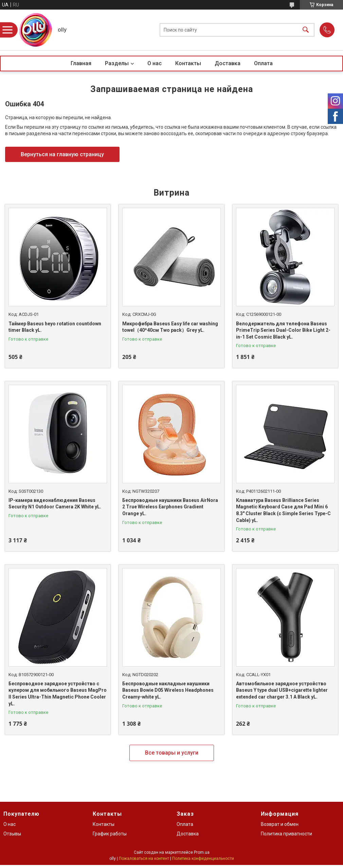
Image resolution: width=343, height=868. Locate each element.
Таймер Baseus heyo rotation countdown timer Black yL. (55, 327)
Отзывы (12, 834)
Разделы (117, 63)
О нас (155, 63)
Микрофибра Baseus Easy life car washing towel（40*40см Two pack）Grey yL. (170, 327)
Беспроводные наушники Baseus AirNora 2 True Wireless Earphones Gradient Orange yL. (170, 507)
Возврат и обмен (280, 824)
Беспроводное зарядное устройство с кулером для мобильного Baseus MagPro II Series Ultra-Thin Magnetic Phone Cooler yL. (58, 694)
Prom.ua (202, 852)
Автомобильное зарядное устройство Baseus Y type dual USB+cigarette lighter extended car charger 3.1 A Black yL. (282, 690)
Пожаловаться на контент (144, 858)
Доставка (228, 63)
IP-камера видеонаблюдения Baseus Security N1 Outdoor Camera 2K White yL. (55, 504)
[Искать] (306, 30)
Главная (81, 63)
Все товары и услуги (172, 753)
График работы (110, 834)
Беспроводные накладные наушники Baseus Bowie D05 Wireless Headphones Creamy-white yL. (168, 690)
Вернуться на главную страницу (62, 154)
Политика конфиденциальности (203, 858)
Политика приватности (286, 834)
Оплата (263, 63)
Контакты (188, 63)
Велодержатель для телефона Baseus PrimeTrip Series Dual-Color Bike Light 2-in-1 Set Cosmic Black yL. (283, 330)
